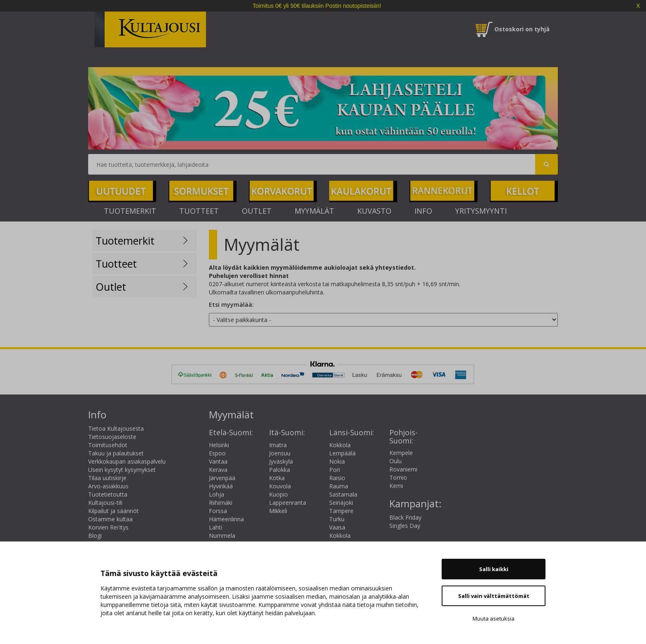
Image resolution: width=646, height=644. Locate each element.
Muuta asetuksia (494, 618)
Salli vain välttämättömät (494, 596)
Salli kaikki (494, 569)
